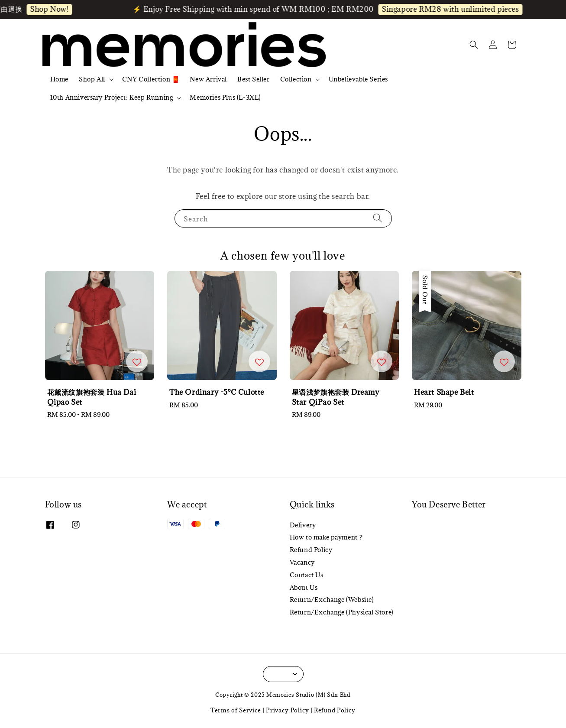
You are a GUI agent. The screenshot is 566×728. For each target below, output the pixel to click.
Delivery (303, 525)
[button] (474, 45)
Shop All (92, 79)
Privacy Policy (288, 710)
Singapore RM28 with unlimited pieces (455, 9)
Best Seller (254, 79)
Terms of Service (236, 710)
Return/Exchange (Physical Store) (342, 612)
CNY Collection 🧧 (151, 79)
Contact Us (307, 575)
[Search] (378, 218)
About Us (304, 587)
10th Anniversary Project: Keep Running (112, 97)
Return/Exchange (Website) (332, 600)
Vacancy (302, 562)
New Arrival (208, 79)
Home (59, 79)
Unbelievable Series (358, 79)
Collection (296, 79)
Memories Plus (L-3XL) (225, 97)
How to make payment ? (326, 537)
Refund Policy (311, 550)
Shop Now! (54, 9)
